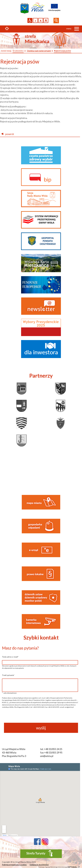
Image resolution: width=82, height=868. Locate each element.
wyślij (41, 728)
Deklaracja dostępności (39, 865)
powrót (8, 134)
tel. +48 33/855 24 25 (51, 749)
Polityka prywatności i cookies (14, 865)
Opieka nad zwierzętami (39, 51)
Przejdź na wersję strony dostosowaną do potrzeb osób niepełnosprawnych (30, 20)
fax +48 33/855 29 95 (51, 753)
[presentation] (40, 717)
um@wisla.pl (47, 756)
